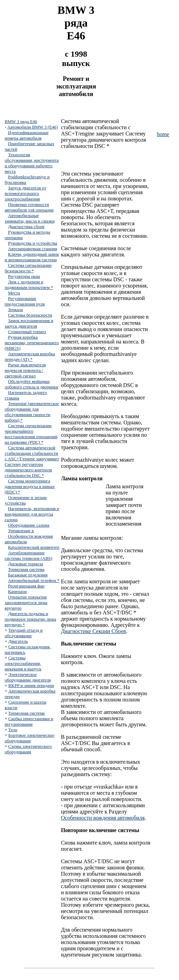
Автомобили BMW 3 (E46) (33, 127)
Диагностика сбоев (26, 227)
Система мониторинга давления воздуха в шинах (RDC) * (30, 486)
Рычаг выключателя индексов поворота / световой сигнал (25, 370)
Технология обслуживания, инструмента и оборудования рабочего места (32, 163)
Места (14, 293)
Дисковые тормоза (26, 564)
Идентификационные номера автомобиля (27, 135)
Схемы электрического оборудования (28, 749)
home (163, 134)
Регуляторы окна (24, 276)
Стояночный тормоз (27, 332)
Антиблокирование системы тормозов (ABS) (29, 555)
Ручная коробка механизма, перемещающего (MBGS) (32, 343)
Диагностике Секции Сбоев (94, 631)
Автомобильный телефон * (34, 580)
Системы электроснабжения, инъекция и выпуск (23, 663)
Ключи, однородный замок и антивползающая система (32, 257)
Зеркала (15, 309)
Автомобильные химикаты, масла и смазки (30, 218)
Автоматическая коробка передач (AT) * (30, 356)
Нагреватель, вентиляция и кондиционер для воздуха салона (32, 514)
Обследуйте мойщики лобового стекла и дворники (32, 384)
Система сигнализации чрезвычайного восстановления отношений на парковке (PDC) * (31, 434)
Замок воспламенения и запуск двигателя (29, 323)
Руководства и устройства (33, 243)
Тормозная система (26, 569)
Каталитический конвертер (34, 547)
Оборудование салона (29, 525)
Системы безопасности (30, 315)
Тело (13, 730)
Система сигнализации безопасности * (28, 268)
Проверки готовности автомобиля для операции (29, 207)
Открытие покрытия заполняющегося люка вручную (26, 602)
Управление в (21, 531)
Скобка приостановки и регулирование (29, 721)
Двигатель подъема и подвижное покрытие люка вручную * (31, 619)
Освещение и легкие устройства (26, 500)
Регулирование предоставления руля (25, 301)
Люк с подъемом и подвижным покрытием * (29, 285)
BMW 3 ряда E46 (21, 121)
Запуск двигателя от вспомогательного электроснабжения (26, 193)
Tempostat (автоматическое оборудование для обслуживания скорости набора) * (32, 412)
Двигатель (18, 641)
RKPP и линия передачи (31, 685)
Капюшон (17, 591)
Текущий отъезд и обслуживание (24, 633)
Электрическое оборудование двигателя (28, 677)
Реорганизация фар (26, 586)
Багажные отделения (28, 575)
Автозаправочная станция (32, 249)
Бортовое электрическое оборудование (30, 738)
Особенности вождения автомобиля (103, 818)
